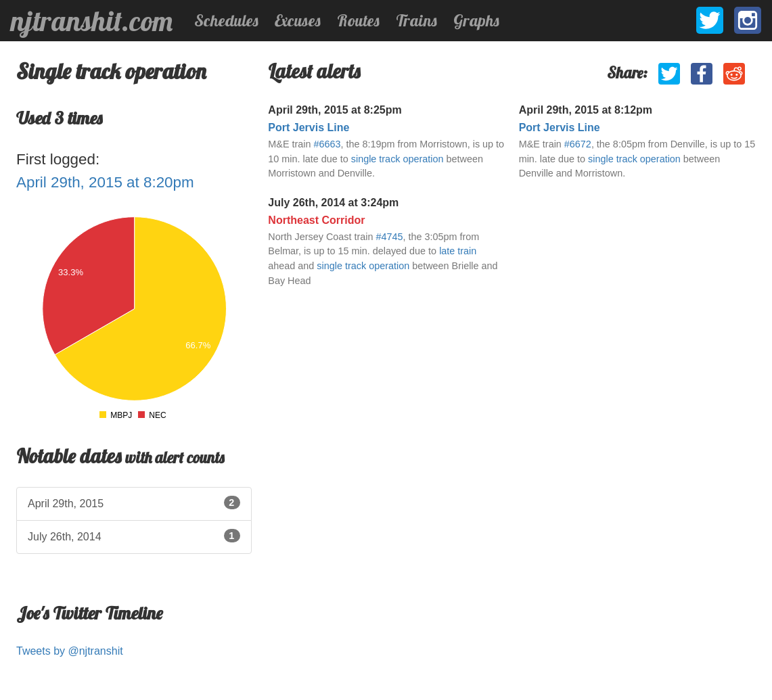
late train (458, 251)
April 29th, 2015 (134, 503)
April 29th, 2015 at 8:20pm (105, 182)
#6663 (327, 144)
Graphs (476, 20)
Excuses (298, 20)
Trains (416, 20)
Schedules (226, 20)
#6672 (578, 144)
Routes (358, 20)
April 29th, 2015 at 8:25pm (335, 110)
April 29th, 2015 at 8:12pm (586, 110)
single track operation (398, 159)
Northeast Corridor (316, 220)
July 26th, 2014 (134, 536)
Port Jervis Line (309, 127)
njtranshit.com (92, 21)
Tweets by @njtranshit (70, 651)
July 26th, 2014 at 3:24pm (333, 203)
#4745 (389, 237)
